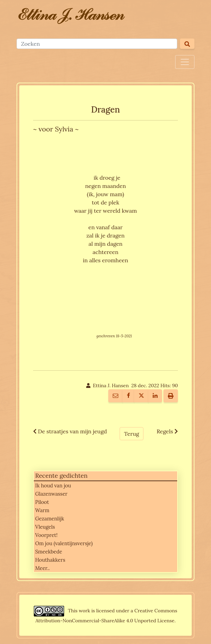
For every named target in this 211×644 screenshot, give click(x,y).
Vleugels (45, 527)
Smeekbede (49, 552)
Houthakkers (50, 560)
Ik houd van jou (53, 485)
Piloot (42, 502)
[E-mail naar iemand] (115, 396)
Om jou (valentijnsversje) (64, 543)
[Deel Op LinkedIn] (155, 396)
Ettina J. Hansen (111, 386)
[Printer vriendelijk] (171, 396)
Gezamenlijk (50, 519)
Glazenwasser (51, 494)
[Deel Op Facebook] (128, 396)
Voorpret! (46, 535)
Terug (132, 434)
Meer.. (42, 568)
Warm (42, 510)
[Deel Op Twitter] (141, 396)
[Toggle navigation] (185, 62)
